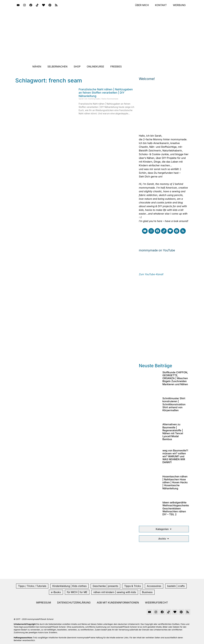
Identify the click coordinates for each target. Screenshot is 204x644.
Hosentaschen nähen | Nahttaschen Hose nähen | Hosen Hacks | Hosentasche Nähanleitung (175, 482)
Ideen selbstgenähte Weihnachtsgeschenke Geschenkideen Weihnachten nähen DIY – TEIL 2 (176, 508)
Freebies (116, 67)
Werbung (179, 5)
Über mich (142, 5)
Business (147, 592)
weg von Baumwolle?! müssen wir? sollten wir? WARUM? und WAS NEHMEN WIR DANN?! (175, 456)
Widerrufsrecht (157, 603)
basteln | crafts (176, 586)
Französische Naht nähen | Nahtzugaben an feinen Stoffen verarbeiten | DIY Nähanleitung (106, 93)
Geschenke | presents (105, 586)
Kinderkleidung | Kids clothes (69, 586)
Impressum (44, 603)
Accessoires (154, 586)
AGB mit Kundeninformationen (118, 603)
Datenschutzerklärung (74, 603)
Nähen (37, 67)
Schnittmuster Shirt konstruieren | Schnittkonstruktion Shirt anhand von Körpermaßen (174, 404)
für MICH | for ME (77, 592)
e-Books (56, 592)
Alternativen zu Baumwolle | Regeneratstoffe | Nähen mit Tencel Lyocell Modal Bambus (173, 432)
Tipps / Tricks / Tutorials (32, 586)
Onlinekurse (95, 67)
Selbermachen (57, 67)
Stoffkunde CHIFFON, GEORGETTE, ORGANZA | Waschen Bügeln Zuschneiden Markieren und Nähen (175, 378)
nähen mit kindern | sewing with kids (115, 592)
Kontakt (161, 5)
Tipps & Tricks (133, 586)
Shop (77, 67)
